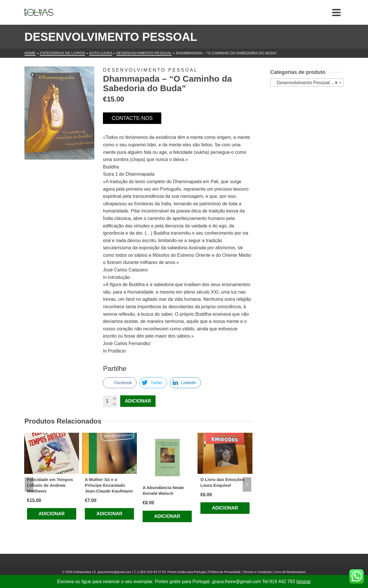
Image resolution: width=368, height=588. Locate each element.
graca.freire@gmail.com (114, 572)
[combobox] (307, 83)
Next (247, 484)
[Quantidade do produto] (110, 401)
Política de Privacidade (225, 572)
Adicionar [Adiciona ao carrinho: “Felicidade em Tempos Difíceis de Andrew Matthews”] (52, 514)
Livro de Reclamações (290, 572)
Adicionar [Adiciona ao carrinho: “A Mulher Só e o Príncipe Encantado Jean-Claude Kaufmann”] (109, 514)
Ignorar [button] (303, 582)
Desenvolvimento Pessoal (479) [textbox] (308, 83)
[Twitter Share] (153, 383)
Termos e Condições (257, 572)
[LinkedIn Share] (185, 383)
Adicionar (138, 401)
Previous (29, 484)
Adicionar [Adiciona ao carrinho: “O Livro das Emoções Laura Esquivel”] (225, 508)
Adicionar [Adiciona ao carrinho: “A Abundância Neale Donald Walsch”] (167, 516)
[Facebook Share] (120, 383)
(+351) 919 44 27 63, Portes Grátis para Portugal (172, 572)
